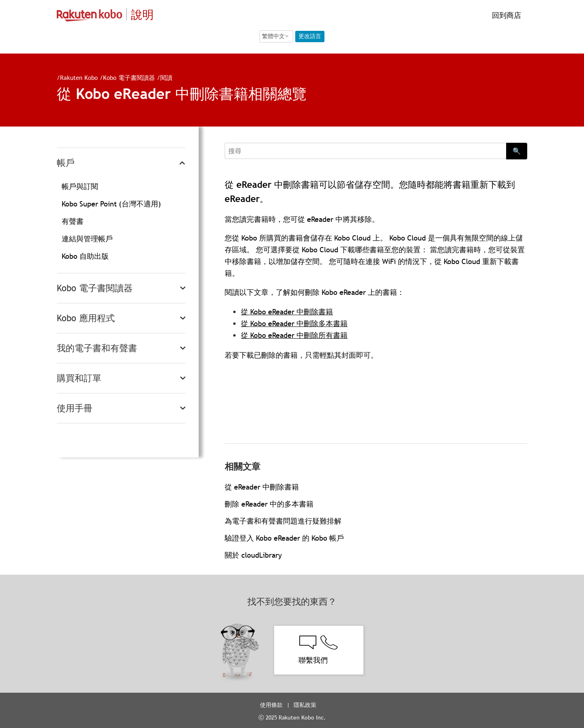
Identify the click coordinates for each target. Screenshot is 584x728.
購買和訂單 (79, 378)
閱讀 (166, 77)
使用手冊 (75, 408)
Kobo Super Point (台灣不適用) (111, 204)
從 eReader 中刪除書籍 (262, 487)
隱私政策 (306, 705)
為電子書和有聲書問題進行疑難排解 (283, 521)
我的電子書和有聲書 (97, 348)
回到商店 (506, 15)
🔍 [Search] (517, 151)
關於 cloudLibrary (253, 555)
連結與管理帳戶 (87, 239)
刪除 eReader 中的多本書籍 (269, 504)
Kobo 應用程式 (86, 318)
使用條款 (271, 705)
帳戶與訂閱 (80, 186)
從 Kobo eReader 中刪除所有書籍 (294, 335)
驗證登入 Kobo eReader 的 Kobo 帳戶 (284, 538)
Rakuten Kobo (79, 77)
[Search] (365, 151)
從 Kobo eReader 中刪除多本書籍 (294, 323)
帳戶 (66, 163)
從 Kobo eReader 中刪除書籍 (287, 312)
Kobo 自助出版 (85, 256)
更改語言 (310, 36)
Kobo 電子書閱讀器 (129, 77)
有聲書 (73, 221)
